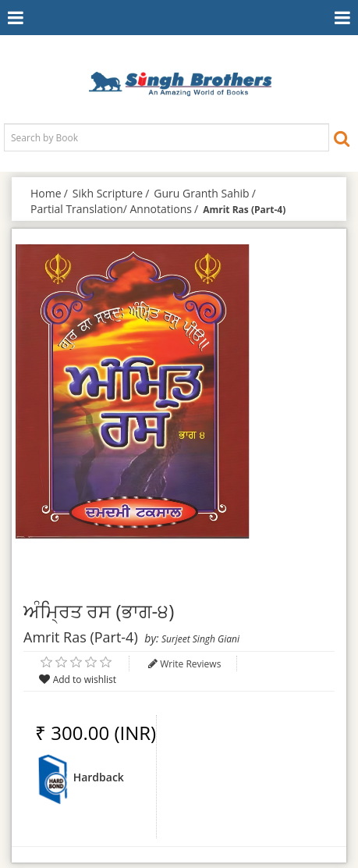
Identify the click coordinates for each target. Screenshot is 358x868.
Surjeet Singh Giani (200, 639)
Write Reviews (190, 664)
